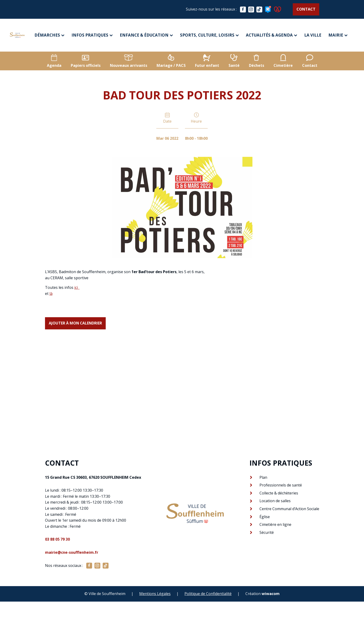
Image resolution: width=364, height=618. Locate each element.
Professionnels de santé (281, 485)
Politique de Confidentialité (208, 594)
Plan (263, 477)
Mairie (338, 35)
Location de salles (275, 501)
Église (265, 517)
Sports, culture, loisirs (209, 35)
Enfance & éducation (146, 35)
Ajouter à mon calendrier (76, 323)
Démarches (49, 35)
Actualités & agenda (272, 35)
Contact (306, 9)
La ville (313, 35)
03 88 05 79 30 (57, 539)
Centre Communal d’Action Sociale (289, 509)
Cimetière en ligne (275, 524)
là (51, 294)
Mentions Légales (155, 594)
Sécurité (267, 532)
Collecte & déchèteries (279, 493)
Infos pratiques (92, 35)
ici (77, 287)
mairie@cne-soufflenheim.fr (72, 552)
